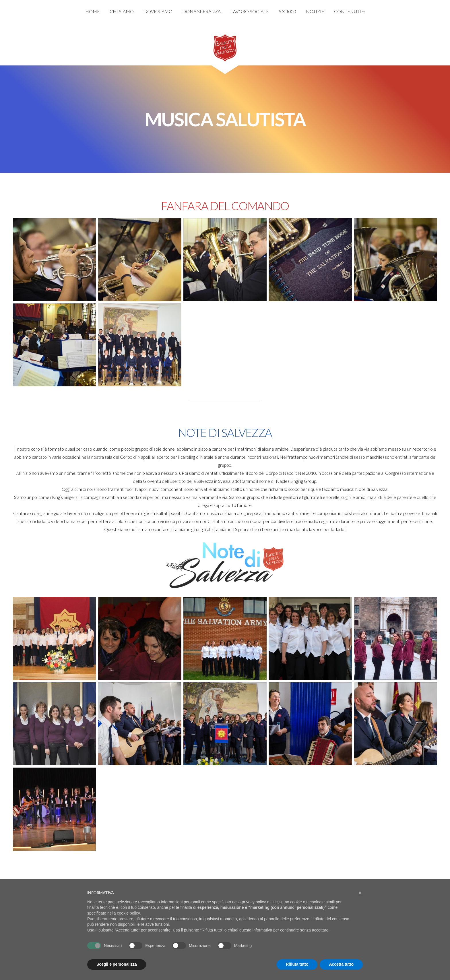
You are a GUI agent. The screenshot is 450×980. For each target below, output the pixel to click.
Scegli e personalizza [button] (117, 964)
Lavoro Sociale (250, 11)
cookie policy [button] (128, 913)
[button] (360, 893)
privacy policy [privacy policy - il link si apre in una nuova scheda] (254, 902)
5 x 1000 (287, 11)
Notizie (315, 11)
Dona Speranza (201, 11)
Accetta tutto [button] (341, 964)
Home (93, 11)
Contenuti (350, 11)
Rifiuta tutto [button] (297, 964)
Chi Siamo (122, 11)
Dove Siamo (158, 11)
